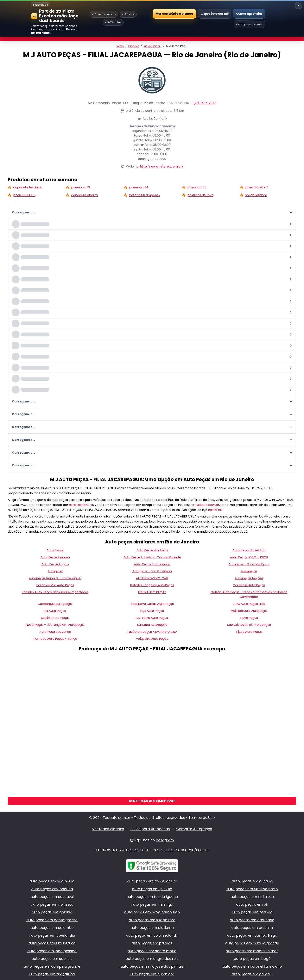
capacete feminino (28, 187)
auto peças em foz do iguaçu (152, 897)
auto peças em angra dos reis (152, 959)
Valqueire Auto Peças (152, 639)
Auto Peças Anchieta (152, 550)
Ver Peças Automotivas (152, 801)
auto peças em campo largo (252, 935)
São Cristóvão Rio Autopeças (249, 625)
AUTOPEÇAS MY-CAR (152, 578)
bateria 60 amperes (144, 195)
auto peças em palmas (152, 943)
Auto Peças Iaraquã (55, 557)
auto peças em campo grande (252, 943)
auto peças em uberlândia (52, 935)
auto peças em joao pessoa (52, 951)
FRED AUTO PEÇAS (152, 592)
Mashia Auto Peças (55, 618)
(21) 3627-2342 (205, 103)
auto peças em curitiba (252, 881)
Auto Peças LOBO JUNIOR (249, 557)
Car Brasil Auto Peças (249, 585)
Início (120, 46)
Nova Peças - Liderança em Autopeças (55, 625)
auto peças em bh (252, 904)
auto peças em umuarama (52, 943)
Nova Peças (249, 618)
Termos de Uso (202, 818)
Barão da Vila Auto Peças (55, 585)
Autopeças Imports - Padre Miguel (55, 578)
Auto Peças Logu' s (55, 564)
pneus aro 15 (197, 187)
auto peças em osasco (252, 912)
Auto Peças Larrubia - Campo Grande (152, 557)
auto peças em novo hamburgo (152, 912)
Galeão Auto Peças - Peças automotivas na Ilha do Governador (249, 594)
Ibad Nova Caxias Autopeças (152, 604)
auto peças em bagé (252, 959)
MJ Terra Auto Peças (152, 618)
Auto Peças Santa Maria (152, 564)
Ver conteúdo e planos (174, 13)
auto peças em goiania (52, 912)
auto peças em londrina (52, 889)
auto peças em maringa (152, 904)
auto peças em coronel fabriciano (252, 966)
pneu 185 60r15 (24, 195)
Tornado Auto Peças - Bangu (55, 639)
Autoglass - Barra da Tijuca (249, 564)
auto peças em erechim (252, 928)
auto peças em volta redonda (152, 935)
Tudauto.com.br (207, 505)
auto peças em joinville (152, 889)
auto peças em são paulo (52, 881)
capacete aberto (84, 195)
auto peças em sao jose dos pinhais (152, 966)
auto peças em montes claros (252, 951)
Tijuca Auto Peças (249, 632)
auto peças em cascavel (52, 897)
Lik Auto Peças (55, 611)
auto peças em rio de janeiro (152, 881)
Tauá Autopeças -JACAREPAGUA (152, 632)
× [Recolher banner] (298, 6)
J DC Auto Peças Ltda (249, 604)
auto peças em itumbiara (152, 974)
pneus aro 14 (139, 187)
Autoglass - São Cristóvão (152, 571)
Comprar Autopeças (194, 829)
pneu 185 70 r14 (257, 187)
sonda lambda (256, 195)
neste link (215, 510)
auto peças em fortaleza (252, 897)
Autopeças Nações (249, 578)
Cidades (134, 46)
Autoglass (55, 571)
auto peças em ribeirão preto (252, 889)
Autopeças (249, 571)
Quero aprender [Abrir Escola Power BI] (249, 14)
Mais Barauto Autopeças (249, 611)
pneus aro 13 (81, 187)
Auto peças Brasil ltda (249, 550)
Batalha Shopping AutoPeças (152, 585)
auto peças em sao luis (52, 959)
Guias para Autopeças (150, 829)
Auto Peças (55, 550)
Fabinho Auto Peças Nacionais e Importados (55, 592)
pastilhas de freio (200, 195)
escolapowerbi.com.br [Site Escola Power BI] (249, 24)
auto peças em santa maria (152, 951)
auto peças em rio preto (52, 904)
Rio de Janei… (153, 46)
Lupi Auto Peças (152, 611)
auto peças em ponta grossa (52, 920)
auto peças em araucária (252, 920)
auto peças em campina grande (52, 966)
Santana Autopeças (152, 625)
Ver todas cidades (108, 829)
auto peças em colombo (52, 928)
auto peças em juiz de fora (152, 920)
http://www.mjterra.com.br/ (162, 166)
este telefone (79, 505)
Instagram (165, 840)
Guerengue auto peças (55, 604)
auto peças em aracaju (252, 974)
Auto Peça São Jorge (55, 632)
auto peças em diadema (152, 928)
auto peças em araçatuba (52, 974)
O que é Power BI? (215, 14)
